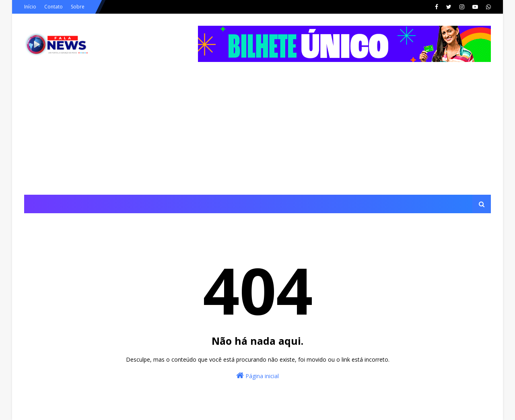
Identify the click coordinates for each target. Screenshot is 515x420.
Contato (54, 7)
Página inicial (257, 376)
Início (30, 7)
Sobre (78, 7)
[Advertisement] (257, 134)
